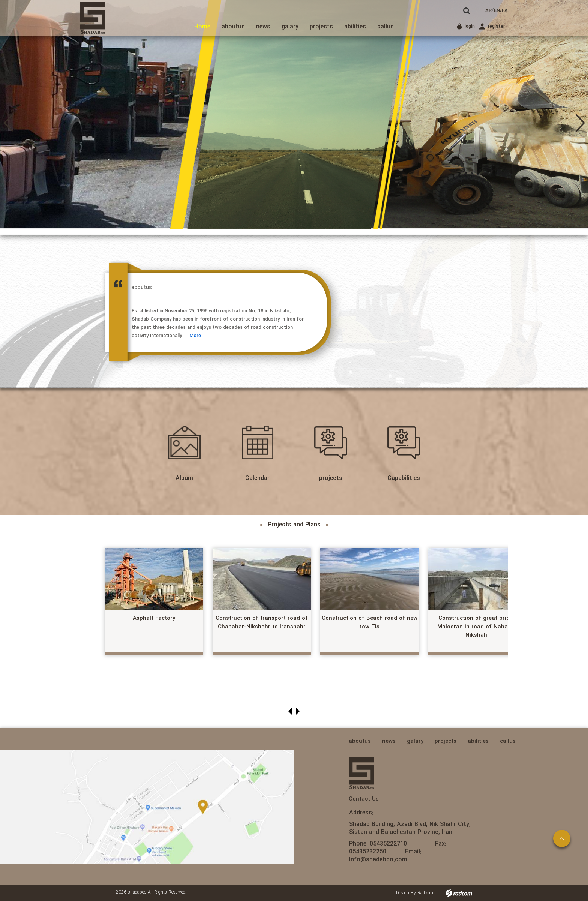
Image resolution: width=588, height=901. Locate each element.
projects (331, 478)
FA (505, 11)
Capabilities (404, 478)
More (195, 336)
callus (508, 741)
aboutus (360, 741)
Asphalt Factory (154, 618)
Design (403, 893)
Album (184, 478)
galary (415, 741)
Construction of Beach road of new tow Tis (370, 623)
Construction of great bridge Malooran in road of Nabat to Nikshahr (477, 627)
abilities (478, 741)
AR (488, 11)
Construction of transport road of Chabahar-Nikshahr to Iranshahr (262, 623)
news (389, 741)
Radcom (425, 893)
